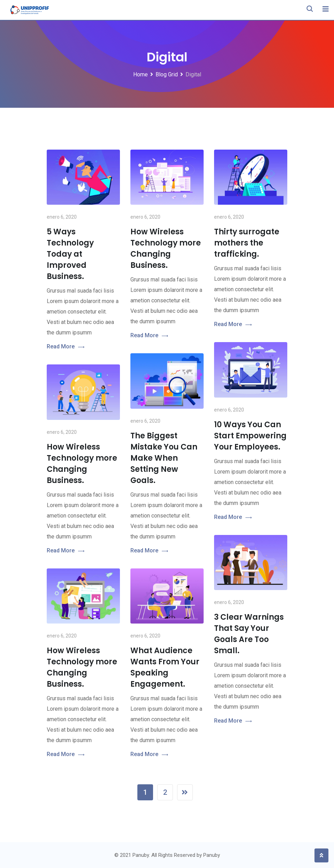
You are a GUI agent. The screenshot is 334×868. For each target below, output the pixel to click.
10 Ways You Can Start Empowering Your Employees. (250, 436)
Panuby (212, 855)
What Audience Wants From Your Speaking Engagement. (165, 667)
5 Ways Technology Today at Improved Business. (70, 254)
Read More (66, 347)
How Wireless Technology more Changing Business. (166, 248)
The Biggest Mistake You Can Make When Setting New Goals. (164, 458)
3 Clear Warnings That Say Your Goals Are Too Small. (249, 634)
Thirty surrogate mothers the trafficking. (247, 243)
